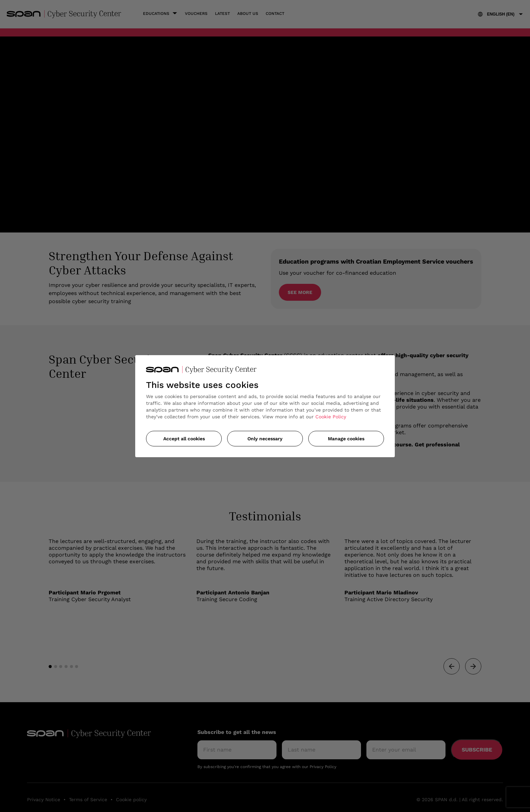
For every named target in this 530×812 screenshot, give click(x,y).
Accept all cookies (184, 439)
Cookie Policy (331, 417)
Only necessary (265, 439)
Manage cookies (346, 439)
